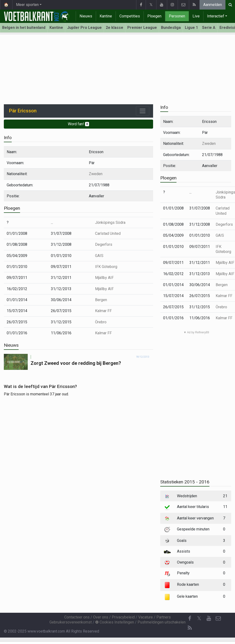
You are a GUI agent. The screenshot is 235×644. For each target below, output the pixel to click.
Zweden (96, 174)
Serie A (209, 28)
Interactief (216, 16)
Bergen (101, 300)
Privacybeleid (123, 617)
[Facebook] (190, 618)
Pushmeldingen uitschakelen (162, 622)
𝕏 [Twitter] (199, 618)
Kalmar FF (103, 311)
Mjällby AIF (104, 278)
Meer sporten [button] (27, 5)
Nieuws (86, 16)
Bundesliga (171, 28)
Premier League (142, 28)
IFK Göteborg (106, 267)
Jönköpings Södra (110, 223)
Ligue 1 (191, 28)
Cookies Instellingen (115, 622)
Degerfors (104, 244)
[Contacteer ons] (218, 618)
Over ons (101, 617)
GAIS (99, 256)
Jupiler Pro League (84, 28)
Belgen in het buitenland (24, 28)
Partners (164, 617)
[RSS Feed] (190, 628)
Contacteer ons (77, 617)
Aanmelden (213, 5)
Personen (177, 16)
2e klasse (115, 28)
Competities (130, 16)
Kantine (106, 16)
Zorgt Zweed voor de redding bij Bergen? (76, 363)
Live (196, 16)
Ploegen (154, 16)
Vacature (146, 617)
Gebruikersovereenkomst (71, 622)
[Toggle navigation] (143, 111)
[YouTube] (209, 618)
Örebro (101, 322)
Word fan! (78, 124)
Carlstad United (108, 233)
